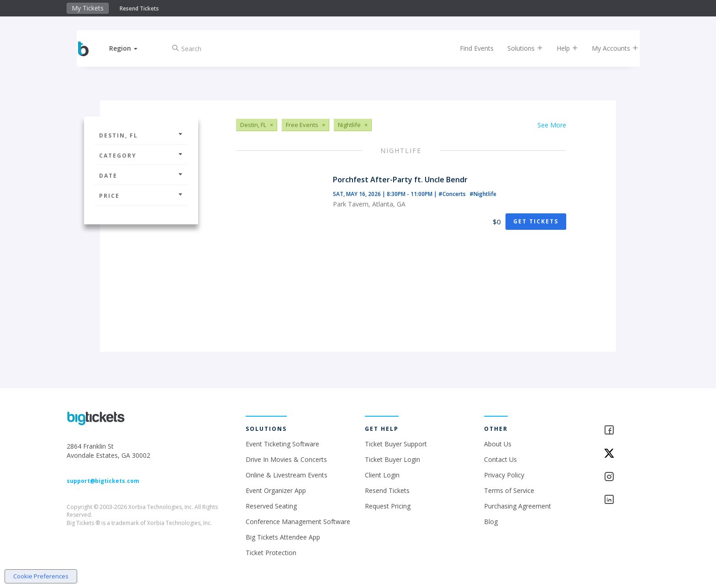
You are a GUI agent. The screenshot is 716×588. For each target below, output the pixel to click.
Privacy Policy (504, 475)
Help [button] (560, 48)
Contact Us (500, 459)
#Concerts (453, 194)
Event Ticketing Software (282, 444)
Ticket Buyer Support (396, 444)
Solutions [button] (518, 48)
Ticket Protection (271, 553)
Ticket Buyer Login (392, 459)
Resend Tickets (139, 8)
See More (552, 125)
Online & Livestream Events (287, 475)
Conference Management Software (298, 522)
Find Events (469, 48)
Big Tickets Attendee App (283, 537)
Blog (491, 522)
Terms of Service (509, 490)
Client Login (382, 475)
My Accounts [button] (608, 48)
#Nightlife (483, 194)
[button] (131, 48)
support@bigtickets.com (103, 481)
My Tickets (88, 8)
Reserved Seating (271, 506)
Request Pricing (388, 506)
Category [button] (141, 156)
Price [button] (141, 196)
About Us (498, 444)
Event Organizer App (276, 490)
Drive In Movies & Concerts (286, 459)
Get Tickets (536, 221)
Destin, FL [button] (141, 135)
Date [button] (141, 176)
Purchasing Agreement (518, 506)
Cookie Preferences (41, 576)
